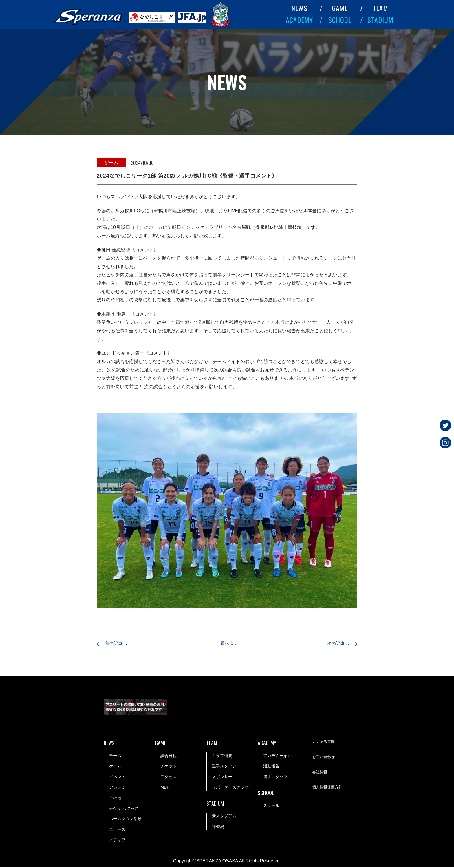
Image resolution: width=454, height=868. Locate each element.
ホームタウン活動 (125, 820)
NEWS (300, 8)
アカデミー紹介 (277, 756)
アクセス (169, 777)
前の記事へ (118, 644)
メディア (117, 840)
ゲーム (115, 767)
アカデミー (119, 788)
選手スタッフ (224, 767)
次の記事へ (336, 644)
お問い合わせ (324, 758)
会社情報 (320, 773)
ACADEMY (299, 20)
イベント (117, 777)
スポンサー (222, 777)
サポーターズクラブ (230, 788)
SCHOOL (340, 20)
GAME (340, 8)
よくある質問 (324, 743)
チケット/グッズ (124, 809)
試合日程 (169, 756)
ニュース (117, 830)
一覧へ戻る (227, 644)
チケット (169, 767)
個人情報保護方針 (328, 788)
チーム (115, 756)
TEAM (380, 8)
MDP (165, 788)
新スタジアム (224, 817)
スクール (271, 806)
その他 (115, 798)
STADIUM (380, 20)
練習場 (218, 827)
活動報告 (271, 767)
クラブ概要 (222, 756)
